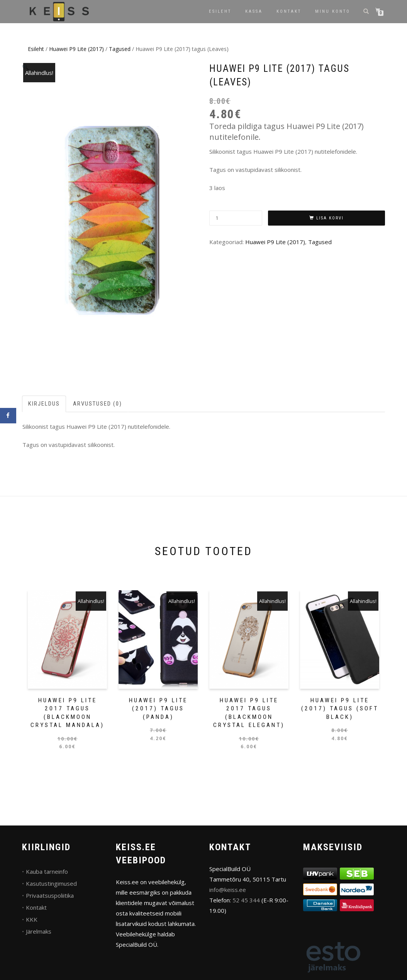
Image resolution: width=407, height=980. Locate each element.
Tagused (120, 49)
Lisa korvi (330, 218)
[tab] (44, 404)
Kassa (254, 11)
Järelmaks (39, 931)
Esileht (220, 11)
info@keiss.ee (228, 890)
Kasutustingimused (51, 883)
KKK (32, 919)
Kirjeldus (44, 404)
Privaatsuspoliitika (50, 895)
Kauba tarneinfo (47, 871)
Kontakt (289, 11)
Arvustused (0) (98, 404)
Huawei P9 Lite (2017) (76, 49)
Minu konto (333, 11)
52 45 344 (246, 900)
